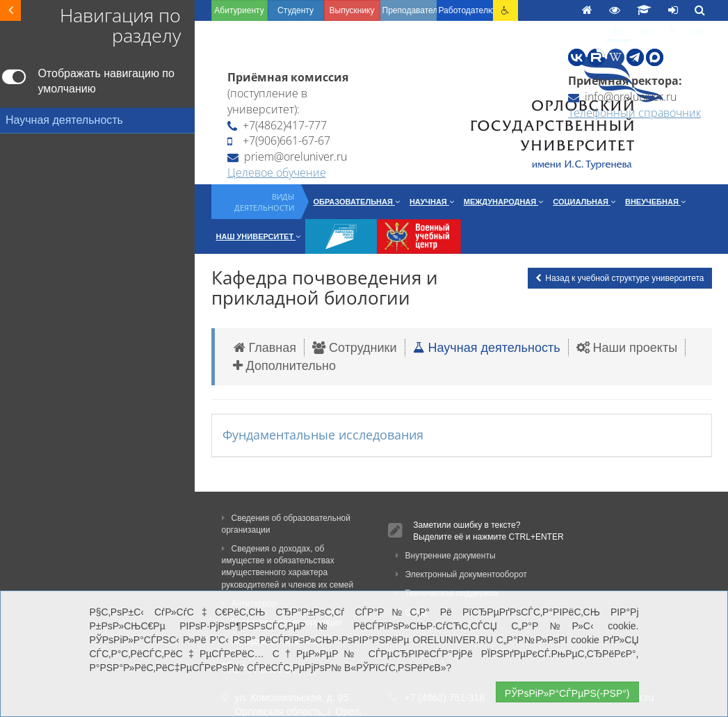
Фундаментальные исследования (323, 435)
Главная (265, 348)
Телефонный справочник (634, 113)
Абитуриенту (239, 10)
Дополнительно (285, 366)
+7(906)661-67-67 (279, 140)
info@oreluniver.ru (622, 97)
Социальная (584, 202)
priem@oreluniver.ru (287, 156)
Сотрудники (355, 348)
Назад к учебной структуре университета (620, 278)
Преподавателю (410, 10)
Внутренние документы (446, 556)
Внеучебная (655, 202)
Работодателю (466, 10)
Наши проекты (627, 348)
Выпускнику (352, 10)
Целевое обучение (277, 172)
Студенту (296, 10)
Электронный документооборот (461, 574)
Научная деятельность (487, 348)
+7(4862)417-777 (277, 125)
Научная (432, 202)
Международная (503, 202)
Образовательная (357, 202)
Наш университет (259, 236)
